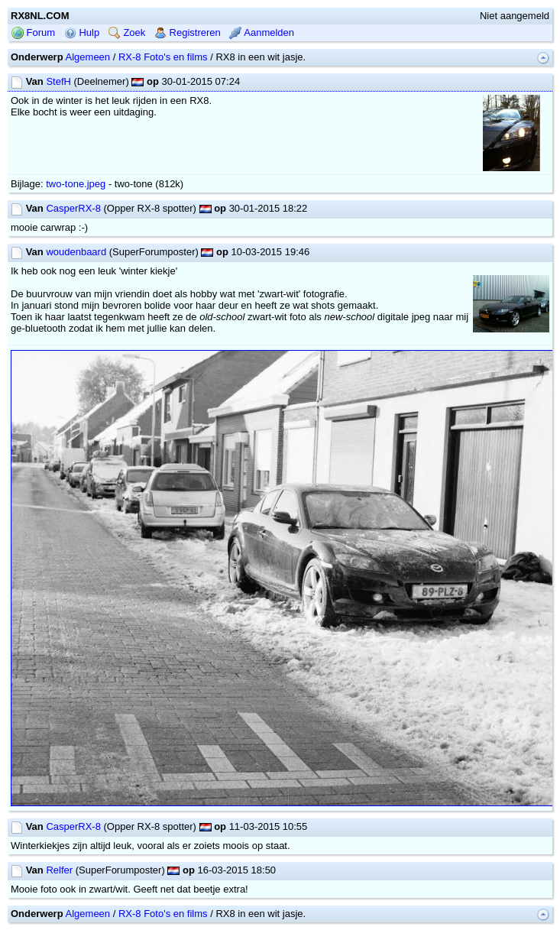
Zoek (127, 32)
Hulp (82, 32)
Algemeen (88, 57)
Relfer (59, 870)
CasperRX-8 (73, 208)
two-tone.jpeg (76, 184)
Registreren (188, 32)
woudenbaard (76, 252)
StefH (58, 81)
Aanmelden (262, 32)
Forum (33, 32)
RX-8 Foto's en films (163, 57)
